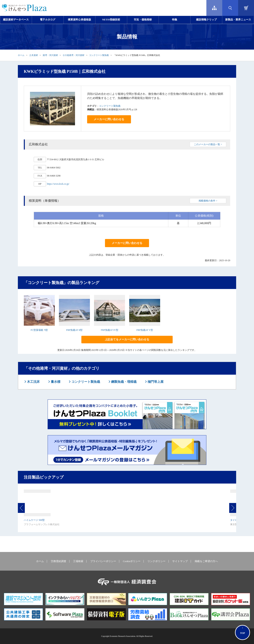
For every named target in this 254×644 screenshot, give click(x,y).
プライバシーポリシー (103, 561)
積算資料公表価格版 (79, 20)
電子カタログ (48, 20)
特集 (175, 20)
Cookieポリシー (132, 561)
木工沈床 (33, 382)
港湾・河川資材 (50, 55)
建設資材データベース (16, 20)
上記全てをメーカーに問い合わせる (127, 339)
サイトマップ (180, 561)
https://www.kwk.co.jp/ (58, 184)
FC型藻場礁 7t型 (39, 330)
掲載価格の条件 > (208, 201)
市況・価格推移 (143, 20)
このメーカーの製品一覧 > (208, 144)
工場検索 (78, 561)
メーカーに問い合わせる (109, 119)
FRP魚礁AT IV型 (109, 330)
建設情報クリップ (206, 20)
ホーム (21, 55)
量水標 (55, 382)
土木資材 (34, 55)
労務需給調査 (59, 561)
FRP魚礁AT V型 (145, 330)
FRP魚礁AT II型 (75, 330)
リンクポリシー (156, 561)
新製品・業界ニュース (238, 20)
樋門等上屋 (155, 382)
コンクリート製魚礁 (99, 55)
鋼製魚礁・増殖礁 (123, 382)
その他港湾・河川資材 (73, 55)
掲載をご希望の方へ (206, 561)
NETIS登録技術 (111, 20)
